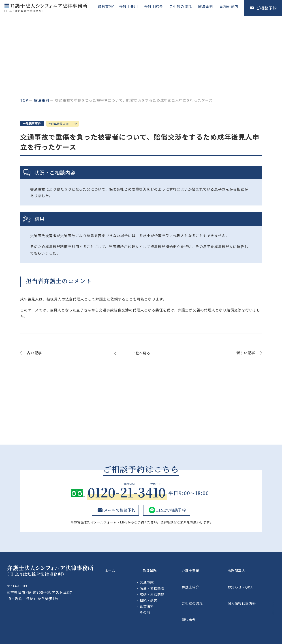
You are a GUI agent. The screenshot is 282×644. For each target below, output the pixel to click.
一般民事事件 (34, 124)
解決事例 (207, 8)
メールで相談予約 (119, 511)
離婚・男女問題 (176, 589)
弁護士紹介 (157, 8)
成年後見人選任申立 (72, 124)
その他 (169, 608)
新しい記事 (246, 354)
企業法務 (170, 602)
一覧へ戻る (141, 354)
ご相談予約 (267, 8)
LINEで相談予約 (171, 511)
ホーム (128, 569)
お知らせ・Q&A (250, 579)
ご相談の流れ (183, 8)
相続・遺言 (172, 595)
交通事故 (170, 577)
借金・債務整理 (176, 583)
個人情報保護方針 (252, 590)
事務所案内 (229, 8)
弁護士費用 (132, 8)
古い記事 (34, 354)
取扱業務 (108, 8)
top (24, 100)
